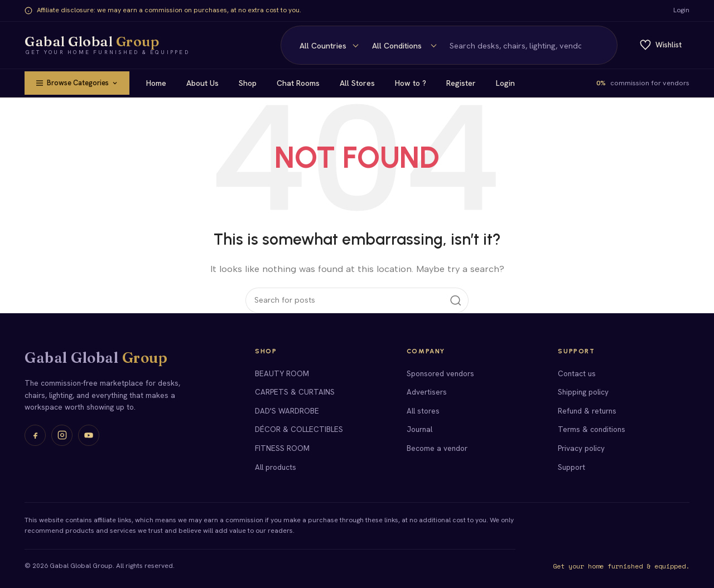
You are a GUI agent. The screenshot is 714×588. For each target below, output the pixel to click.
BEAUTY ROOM (282, 373)
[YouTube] (89, 435)
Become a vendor (437, 448)
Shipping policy (583, 392)
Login (681, 10)
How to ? (414, 83)
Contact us (577, 373)
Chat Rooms (302, 83)
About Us (206, 83)
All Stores (361, 83)
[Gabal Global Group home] (107, 45)
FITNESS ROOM (282, 448)
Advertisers (427, 392)
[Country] (251, 46)
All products (276, 467)
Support (571, 467)
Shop (252, 83)
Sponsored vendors (440, 373)
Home (160, 83)
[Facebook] (35, 435)
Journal (419, 429)
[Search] (478, 45)
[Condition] (326, 46)
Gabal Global (96, 358)
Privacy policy (581, 448)
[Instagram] (62, 435)
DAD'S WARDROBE (287, 411)
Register (465, 83)
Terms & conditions (592, 429)
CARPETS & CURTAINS (295, 392)
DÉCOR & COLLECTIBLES (299, 429)
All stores (423, 411)
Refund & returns (587, 411)
